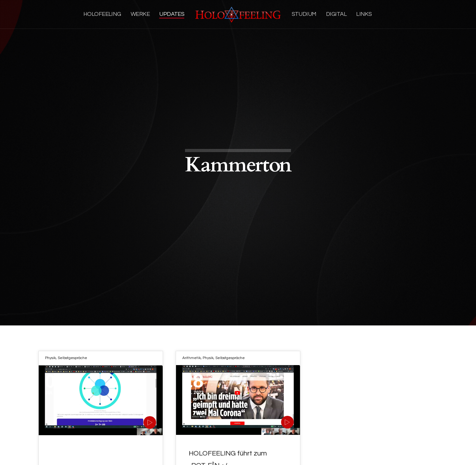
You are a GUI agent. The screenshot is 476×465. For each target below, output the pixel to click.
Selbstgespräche (72, 358)
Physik (50, 358)
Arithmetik (192, 358)
